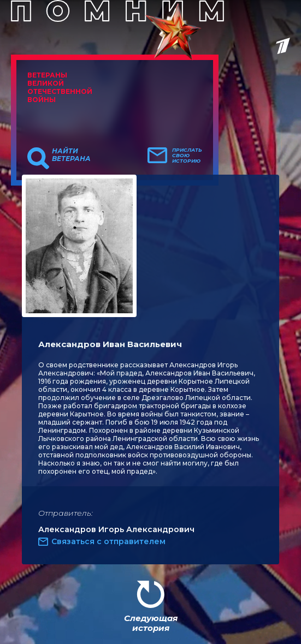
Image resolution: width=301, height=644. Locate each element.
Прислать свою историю (187, 156)
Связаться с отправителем (108, 541)
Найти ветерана (71, 155)
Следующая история (151, 623)
